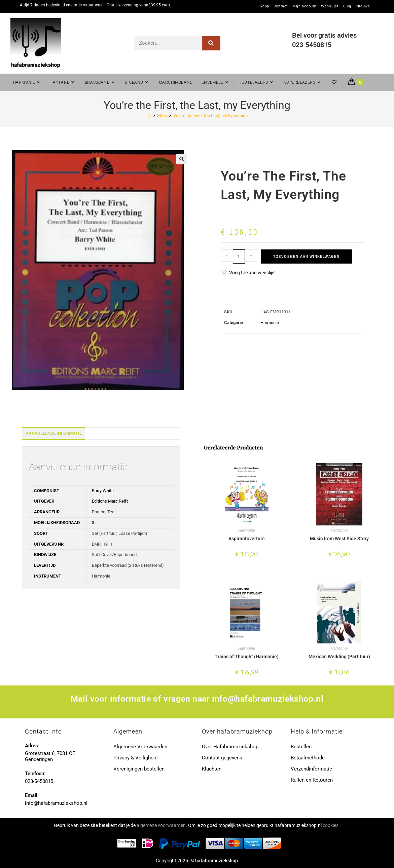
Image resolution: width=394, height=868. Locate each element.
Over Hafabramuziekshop (230, 747)
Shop (264, 6)
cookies (331, 825)
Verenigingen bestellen (139, 769)
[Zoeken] (211, 43)
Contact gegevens (222, 758)
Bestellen (301, 747)
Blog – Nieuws (357, 6)
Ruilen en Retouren (312, 780)
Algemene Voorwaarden (140, 747)
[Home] (149, 115)
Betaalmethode (308, 758)
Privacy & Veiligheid (135, 758)
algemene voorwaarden (161, 825)
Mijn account (305, 6)
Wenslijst (330, 6)
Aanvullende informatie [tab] (54, 433)
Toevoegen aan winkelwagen (307, 257)
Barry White (103, 491)
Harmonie (270, 323)
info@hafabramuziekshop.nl (268, 699)
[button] (182, 159)
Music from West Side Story (339, 539)
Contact (281, 6)
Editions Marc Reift (110, 501)
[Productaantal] (239, 257)
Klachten (212, 769)
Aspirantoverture (247, 539)
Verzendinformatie (311, 769)
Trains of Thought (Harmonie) (247, 657)
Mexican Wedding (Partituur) (339, 657)
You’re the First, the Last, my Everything (210, 115)
